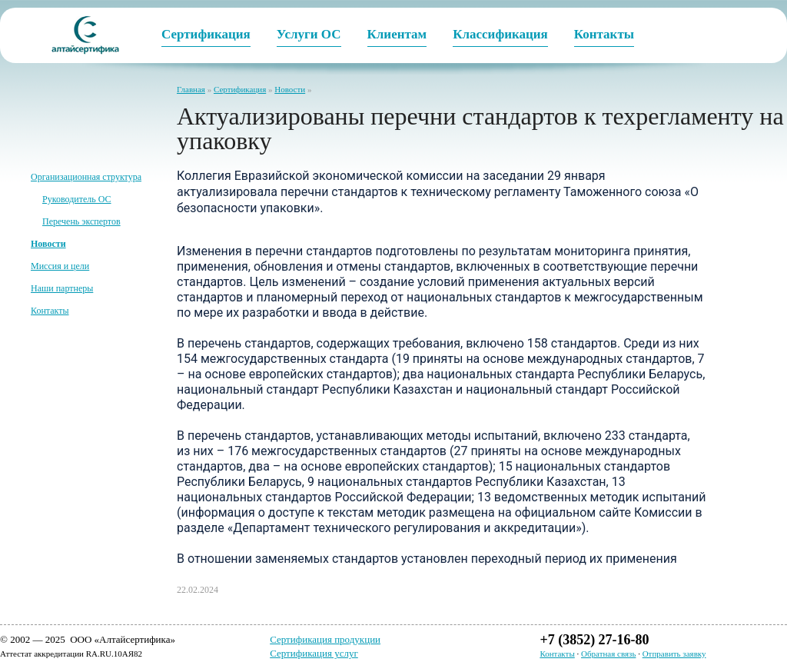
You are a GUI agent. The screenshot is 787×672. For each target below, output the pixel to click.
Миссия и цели (60, 266)
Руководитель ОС (77, 199)
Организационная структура (86, 177)
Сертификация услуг (314, 653)
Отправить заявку (674, 654)
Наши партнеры (62, 288)
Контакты (50, 311)
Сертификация (240, 89)
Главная (191, 89)
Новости (290, 89)
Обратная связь (608, 654)
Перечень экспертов (81, 221)
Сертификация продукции (325, 639)
